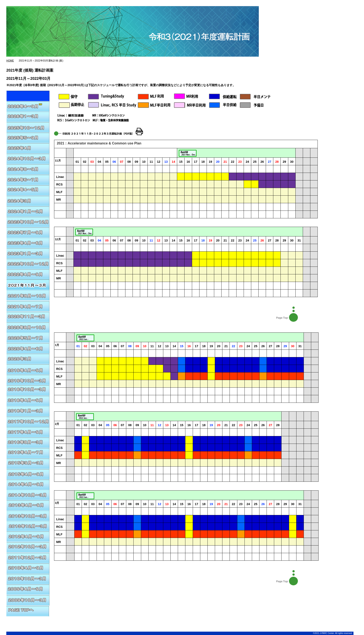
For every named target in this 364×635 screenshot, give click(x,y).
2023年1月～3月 (28, 253)
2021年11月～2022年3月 (28, 284)
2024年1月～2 (28, 211)
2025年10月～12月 (28, 127)
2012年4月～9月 (28, 537)
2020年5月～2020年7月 (28, 337)
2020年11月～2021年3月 (28, 305)
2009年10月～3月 (28, 600)
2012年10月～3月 (28, 548)
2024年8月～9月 (28, 169)
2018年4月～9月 (28, 400)
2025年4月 (28, 148)
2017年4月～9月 (28, 432)
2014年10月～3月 (28, 495)
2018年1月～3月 (28, 411)
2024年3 (28, 200)
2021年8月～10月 (28, 295)
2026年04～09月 (28, 95)
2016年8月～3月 (28, 442)
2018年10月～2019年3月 (28, 390)
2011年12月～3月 (28, 558)
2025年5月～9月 (28, 137)
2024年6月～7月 (28, 179)
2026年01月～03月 (28, 116)
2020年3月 (28, 358)
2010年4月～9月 (28, 569)
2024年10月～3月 (28, 158)
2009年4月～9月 (28, 590)
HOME (10, 61)
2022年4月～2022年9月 (28, 274)
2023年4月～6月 (28, 242)
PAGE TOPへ (28, 611)
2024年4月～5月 (28, 190)
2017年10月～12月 (28, 421)
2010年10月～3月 (28, 579)
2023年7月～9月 (28, 232)
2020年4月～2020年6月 (28, 348)
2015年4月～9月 (28, 474)
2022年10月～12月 (28, 263)
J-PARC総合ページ (161, 4)
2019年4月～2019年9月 (28, 379)
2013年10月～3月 (28, 516)
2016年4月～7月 (28, 453)
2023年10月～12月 (28, 221)
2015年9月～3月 (28, 463)
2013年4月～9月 (28, 506)
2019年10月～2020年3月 (28, 369)
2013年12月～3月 (28, 527)
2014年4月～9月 (28, 484)
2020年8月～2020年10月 (28, 327)
